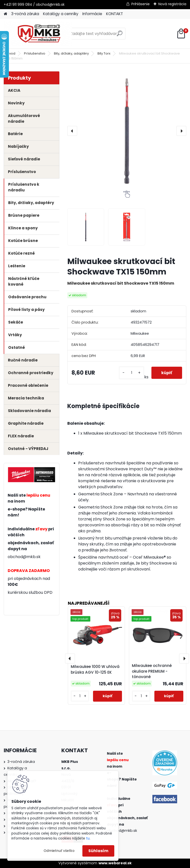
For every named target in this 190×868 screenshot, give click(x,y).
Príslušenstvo (35, 53)
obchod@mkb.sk (24, 557)
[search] (120, 35)
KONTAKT (115, 14)
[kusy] (131, 373)
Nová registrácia (172, 4)
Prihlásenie (141, 4)
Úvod (11, 53)
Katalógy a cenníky (61, 14)
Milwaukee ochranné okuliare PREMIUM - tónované (152, 671)
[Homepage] (5, 14)
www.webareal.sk (115, 863)
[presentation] (72, 131)
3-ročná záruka (25, 14)
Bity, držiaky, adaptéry (71, 53)
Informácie (92, 14)
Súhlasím (98, 851)
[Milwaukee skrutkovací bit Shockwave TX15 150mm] (127, 131)
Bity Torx (104, 53)
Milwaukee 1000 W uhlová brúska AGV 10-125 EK (95, 669)
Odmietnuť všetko (59, 851)
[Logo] (38, 34)
